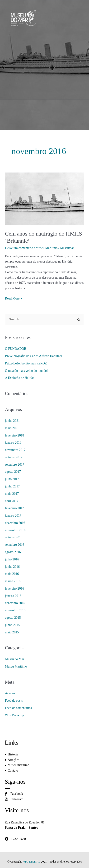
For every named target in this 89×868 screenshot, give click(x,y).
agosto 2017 (13, 472)
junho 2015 (12, 625)
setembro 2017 (15, 465)
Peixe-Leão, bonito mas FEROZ (26, 363)
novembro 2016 (15, 530)
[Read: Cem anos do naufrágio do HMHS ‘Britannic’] (44, 198)
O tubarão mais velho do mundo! (26, 371)
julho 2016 (12, 559)
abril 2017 (12, 501)
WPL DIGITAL (31, 862)
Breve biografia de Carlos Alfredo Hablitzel (33, 356)
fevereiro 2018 (14, 435)
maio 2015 (12, 632)
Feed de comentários (18, 708)
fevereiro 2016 (14, 589)
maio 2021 (12, 428)
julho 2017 (12, 479)
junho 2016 (12, 567)
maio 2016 (12, 574)
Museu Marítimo (47, 248)
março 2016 (13, 581)
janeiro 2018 (13, 443)
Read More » (13, 298)
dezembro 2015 (15, 603)
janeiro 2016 (13, 596)
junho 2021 (12, 421)
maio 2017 (12, 494)
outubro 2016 (14, 537)
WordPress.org (14, 715)
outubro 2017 (14, 457)
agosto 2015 (13, 618)
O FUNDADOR (16, 349)
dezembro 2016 (15, 523)
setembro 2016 (15, 545)
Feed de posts (14, 701)
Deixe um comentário (19, 248)
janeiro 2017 (13, 516)
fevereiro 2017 (14, 508)
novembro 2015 (15, 610)
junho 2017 (12, 486)
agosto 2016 (13, 552)
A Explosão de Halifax (20, 378)
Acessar (10, 693)
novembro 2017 (15, 450)
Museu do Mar (15, 659)
